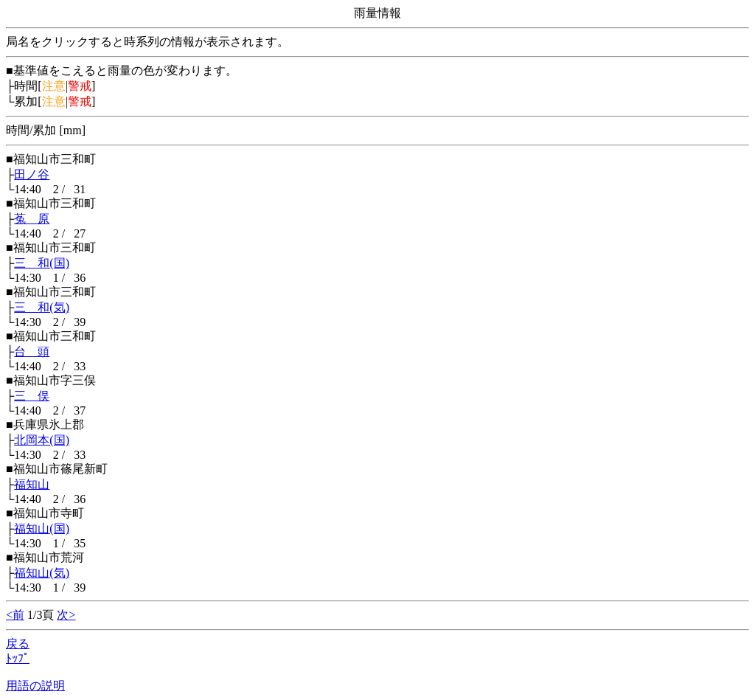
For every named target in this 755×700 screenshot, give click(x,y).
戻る (18, 644)
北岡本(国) (42, 440)
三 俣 (32, 396)
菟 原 (32, 219)
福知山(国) (42, 529)
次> (66, 615)
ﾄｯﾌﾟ (18, 658)
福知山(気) (42, 573)
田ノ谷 (32, 174)
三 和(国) (42, 263)
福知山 (32, 484)
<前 (15, 615)
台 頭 (32, 351)
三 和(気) (42, 307)
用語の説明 (35, 686)
